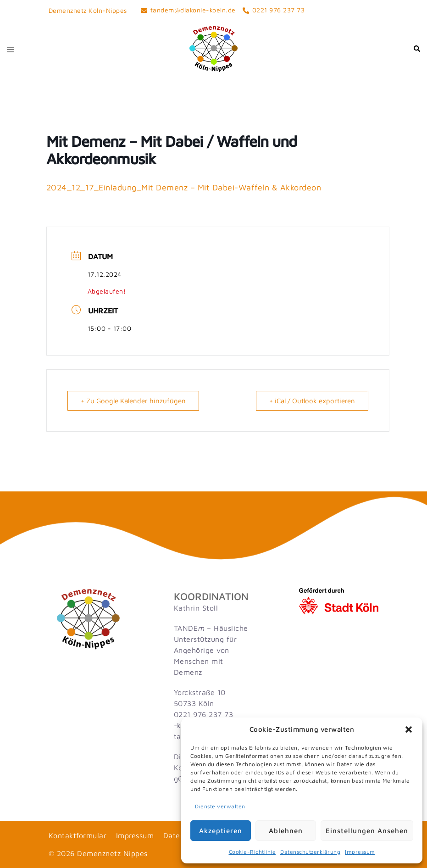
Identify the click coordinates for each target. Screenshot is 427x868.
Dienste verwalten (220, 806)
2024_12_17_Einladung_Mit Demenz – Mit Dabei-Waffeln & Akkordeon (184, 187)
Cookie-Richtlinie (252, 852)
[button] (409, 729)
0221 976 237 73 (204, 714)
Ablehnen (286, 831)
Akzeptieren (221, 831)
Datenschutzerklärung (310, 852)
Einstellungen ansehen (367, 831)
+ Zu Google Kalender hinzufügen (133, 401)
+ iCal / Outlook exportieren (312, 401)
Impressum (360, 852)
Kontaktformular (78, 835)
